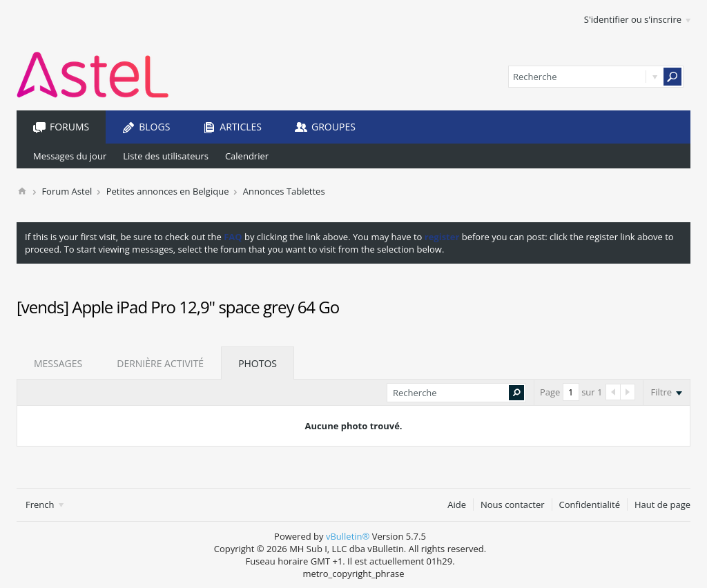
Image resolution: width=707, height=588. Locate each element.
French (45, 504)
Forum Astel (67, 191)
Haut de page (662, 504)
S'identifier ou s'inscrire (637, 19)
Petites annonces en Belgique (168, 191)
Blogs (154, 127)
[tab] (58, 363)
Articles (241, 127)
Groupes (333, 127)
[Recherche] (596, 77)
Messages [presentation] (58, 363)
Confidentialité (590, 504)
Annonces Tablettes (284, 191)
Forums (69, 127)
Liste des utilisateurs (166, 156)
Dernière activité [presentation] (160, 363)
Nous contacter (513, 504)
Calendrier (247, 156)
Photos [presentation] (258, 363)
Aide (457, 504)
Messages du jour (70, 156)
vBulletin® (348, 536)
